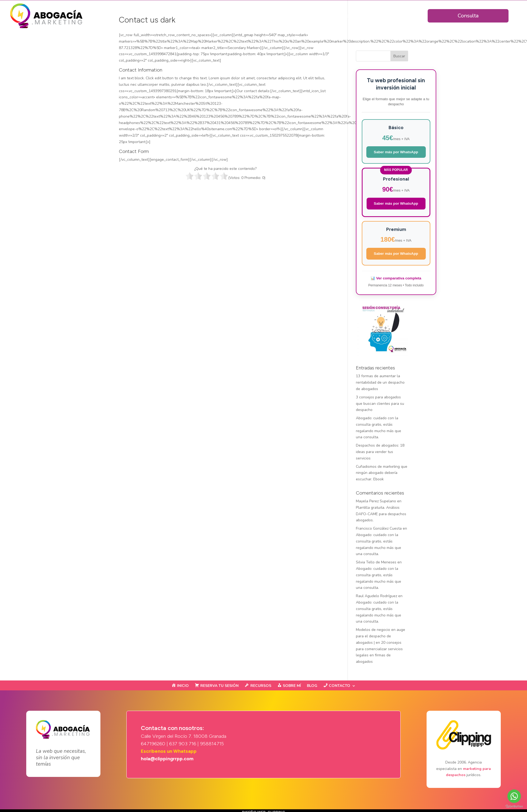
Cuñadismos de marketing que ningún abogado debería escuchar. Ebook (382, 473)
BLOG (312, 686)
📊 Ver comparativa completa (396, 278)
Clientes (341, 16)
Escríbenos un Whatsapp (169, 751)
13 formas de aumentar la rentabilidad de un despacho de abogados (380, 382)
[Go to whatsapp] (514, 796)
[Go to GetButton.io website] (514, 807)
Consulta (468, 16)
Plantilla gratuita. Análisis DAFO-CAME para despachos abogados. (381, 514)
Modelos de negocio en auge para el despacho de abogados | (381, 636)
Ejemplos (369, 16)
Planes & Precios (304, 16)
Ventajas (261, 16)
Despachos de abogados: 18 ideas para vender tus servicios (380, 452)
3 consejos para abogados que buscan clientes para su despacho (380, 404)
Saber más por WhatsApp (396, 152)
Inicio (239, 16)
